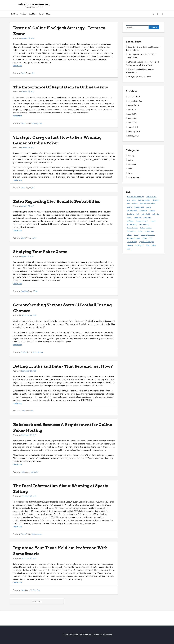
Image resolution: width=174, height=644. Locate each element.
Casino (23, 14)
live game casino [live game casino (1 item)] (142, 221)
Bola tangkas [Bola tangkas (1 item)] (139, 207)
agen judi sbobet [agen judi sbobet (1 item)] (144, 200)
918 (33, 73)
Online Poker (36, 590)
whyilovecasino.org (34, 4)
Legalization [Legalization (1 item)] (148, 217)
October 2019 (134, 96)
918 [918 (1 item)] (128, 200)
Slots (48, 14)
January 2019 (133, 136)
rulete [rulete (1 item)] (136, 235)
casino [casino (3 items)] (149, 207)
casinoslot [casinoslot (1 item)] (143, 210)
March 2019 (133, 127)
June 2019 (132, 114)
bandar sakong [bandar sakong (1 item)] (132, 204)
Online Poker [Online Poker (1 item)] (131, 231)
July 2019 (132, 110)
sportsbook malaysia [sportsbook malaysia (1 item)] (147, 242)
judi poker (35, 472)
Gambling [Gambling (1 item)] (130, 214)
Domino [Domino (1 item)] (152, 210)
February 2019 (134, 131)
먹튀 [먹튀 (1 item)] (128, 249)
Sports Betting (38, 352)
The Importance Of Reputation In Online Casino (61, 87)
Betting (14, 14)
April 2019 (132, 123)
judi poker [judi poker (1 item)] (156, 214)
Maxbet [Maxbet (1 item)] (153, 221)
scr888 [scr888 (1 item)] (145, 238)
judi (33, 188)
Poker (41, 14)
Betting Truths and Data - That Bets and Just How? (63, 366)
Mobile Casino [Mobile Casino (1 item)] (132, 224)
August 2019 (133, 105)
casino (34, 238)
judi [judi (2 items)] (138, 214)
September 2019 (135, 101)
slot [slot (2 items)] (151, 238)
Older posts (37, 601)
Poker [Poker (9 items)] (141, 231)
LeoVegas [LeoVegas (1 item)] (130, 221)
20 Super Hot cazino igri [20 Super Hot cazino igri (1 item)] (135, 197)
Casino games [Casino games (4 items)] (132, 210)
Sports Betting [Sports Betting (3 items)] (132, 242)
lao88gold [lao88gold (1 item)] (138, 217)
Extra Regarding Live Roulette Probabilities (57, 201)
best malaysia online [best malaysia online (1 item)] (148, 204)
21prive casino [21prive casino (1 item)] (151, 197)
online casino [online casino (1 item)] (144, 224)
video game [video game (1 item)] (140, 245)
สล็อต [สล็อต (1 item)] (154, 245)
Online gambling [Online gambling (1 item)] (146, 228)
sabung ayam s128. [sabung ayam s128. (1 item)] (148, 235)
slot (32, 411)
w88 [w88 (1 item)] (148, 245)
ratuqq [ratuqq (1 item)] (129, 235)
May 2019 (132, 118)
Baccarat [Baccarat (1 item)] (156, 200)
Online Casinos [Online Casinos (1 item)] (132, 228)
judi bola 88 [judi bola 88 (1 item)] (146, 214)
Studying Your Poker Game (40, 252)
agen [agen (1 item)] (134, 200)
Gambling (32, 14)
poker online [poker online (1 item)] (150, 231)
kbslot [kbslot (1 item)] (129, 217)
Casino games (37, 123)
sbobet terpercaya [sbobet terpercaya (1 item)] (133, 238)
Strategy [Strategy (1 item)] (130, 245)
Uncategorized (134, 177)
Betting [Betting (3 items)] (129, 207)
